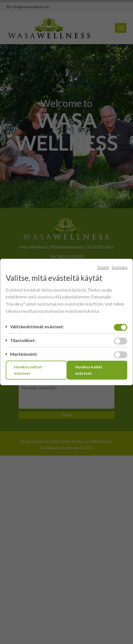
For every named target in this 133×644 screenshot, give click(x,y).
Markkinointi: (24, 354)
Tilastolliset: (23, 340)
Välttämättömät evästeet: (37, 327)
